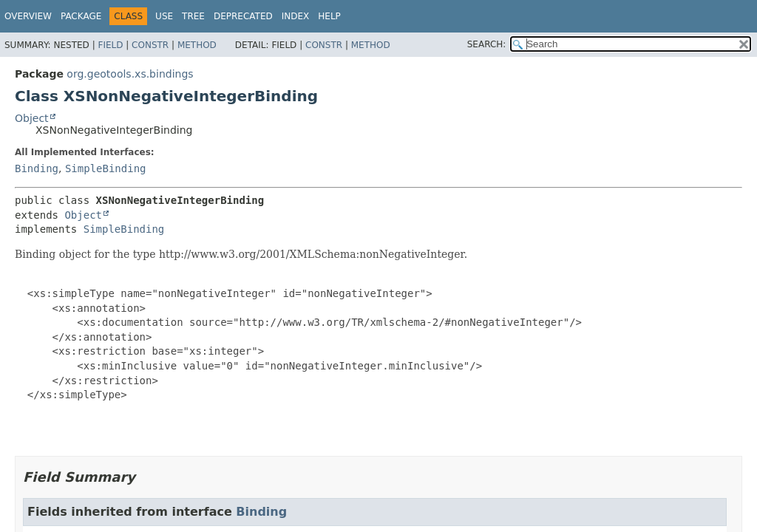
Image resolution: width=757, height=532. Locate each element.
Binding (37, 168)
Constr (150, 45)
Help (329, 16)
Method (197, 45)
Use (164, 16)
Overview (28, 16)
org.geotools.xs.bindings (130, 74)
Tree (193, 16)
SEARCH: (487, 44)
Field (110, 45)
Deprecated (243, 16)
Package (81, 16)
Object (32, 118)
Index (296, 16)
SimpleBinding (106, 168)
